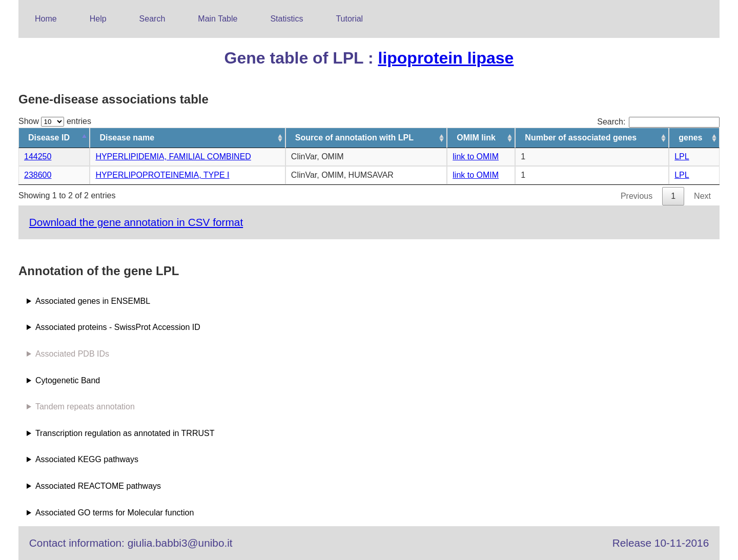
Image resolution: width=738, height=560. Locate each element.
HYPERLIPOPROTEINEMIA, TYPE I (162, 175)
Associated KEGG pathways (87, 459)
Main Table (218, 19)
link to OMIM (476, 157)
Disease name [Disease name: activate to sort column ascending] (127, 138)
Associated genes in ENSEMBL (93, 301)
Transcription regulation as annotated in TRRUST (125, 433)
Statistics (286, 19)
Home (46, 19)
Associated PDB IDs (72, 354)
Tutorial (349, 19)
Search (152, 19)
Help (98, 19)
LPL (682, 157)
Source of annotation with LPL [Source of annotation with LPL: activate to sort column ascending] (354, 138)
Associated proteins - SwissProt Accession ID (118, 327)
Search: (658, 122)
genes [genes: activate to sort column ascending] (690, 138)
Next (702, 196)
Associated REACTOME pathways (98, 486)
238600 (38, 175)
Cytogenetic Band (68, 380)
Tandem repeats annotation (85, 407)
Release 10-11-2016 (661, 543)
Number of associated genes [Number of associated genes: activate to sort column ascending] (581, 138)
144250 (38, 157)
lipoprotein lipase (446, 58)
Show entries (55, 121)
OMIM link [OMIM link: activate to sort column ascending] (476, 138)
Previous (637, 196)
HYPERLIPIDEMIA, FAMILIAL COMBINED (173, 157)
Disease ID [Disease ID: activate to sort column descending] (49, 138)
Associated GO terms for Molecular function (115, 513)
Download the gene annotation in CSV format (136, 222)
